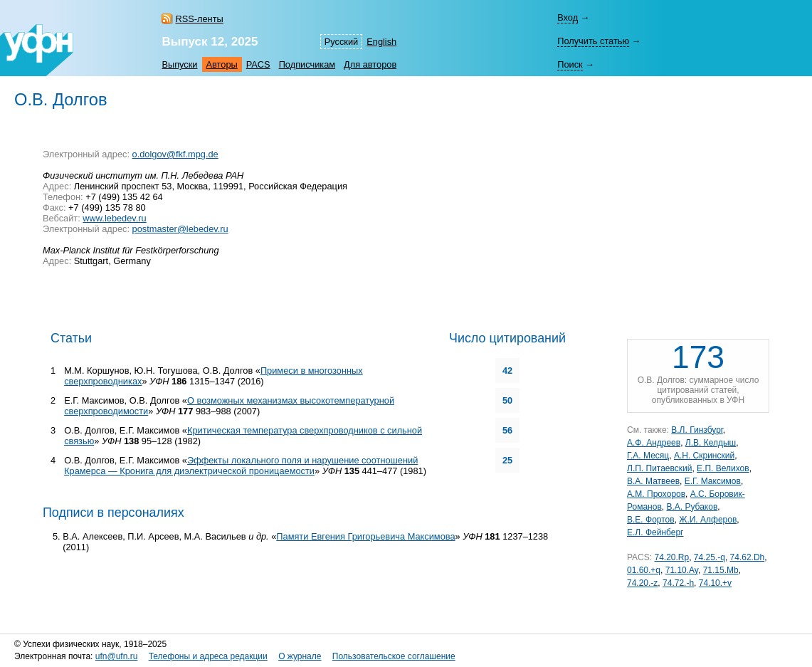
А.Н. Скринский (704, 456)
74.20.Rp (671, 557)
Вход (568, 17)
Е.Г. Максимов (713, 481)
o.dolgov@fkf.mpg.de (175, 154)
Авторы (222, 64)
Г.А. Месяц (648, 456)
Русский (341, 42)
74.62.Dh (748, 557)
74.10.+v (715, 583)
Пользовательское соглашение (394, 656)
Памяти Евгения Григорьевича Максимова (365, 536)
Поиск (570, 64)
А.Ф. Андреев (654, 443)
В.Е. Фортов (651, 520)
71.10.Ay (682, 570)
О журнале (300, 656)
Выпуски (179, 64)
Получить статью (593, 41)
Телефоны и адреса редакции (208, 656)
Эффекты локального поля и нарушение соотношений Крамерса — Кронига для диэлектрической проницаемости (241, 466)
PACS (258, 64)
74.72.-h (678, 583)
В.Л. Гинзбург (697, 430)
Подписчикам (307, 64)
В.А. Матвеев (653, 481)
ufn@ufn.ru (117, 656)
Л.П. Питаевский (659, 468)
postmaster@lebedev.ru (180, 229)
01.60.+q (644, 570)
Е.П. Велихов (723, 468)
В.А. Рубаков (692, 507)
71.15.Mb (721, 570)
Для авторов (370, 64)
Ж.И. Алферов (708, 520)
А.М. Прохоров (656, 494)
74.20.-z (642, 583)
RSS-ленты (199, 19)
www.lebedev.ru (114, 218)
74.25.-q (710, 557)
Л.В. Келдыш (711, 443)
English (381, 42)
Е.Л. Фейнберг (655, 532)
